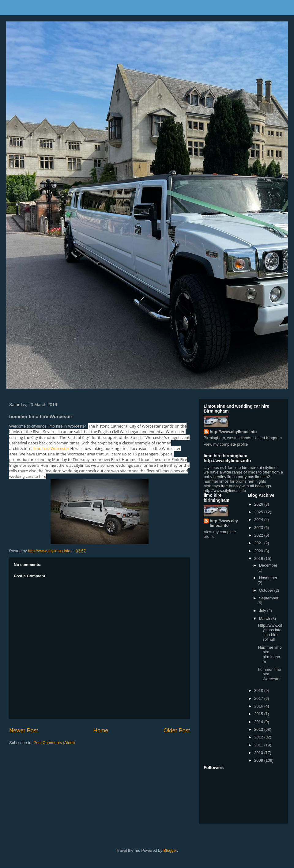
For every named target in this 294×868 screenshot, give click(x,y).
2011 (259, 745)
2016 (259, 706)
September (269, 598)
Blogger (170, 850)
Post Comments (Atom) (54, 743)
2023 (259, 528)
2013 (259, 729)
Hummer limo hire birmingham (270, 655)
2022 (259, 535)
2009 (259, 760)
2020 (259, 551)
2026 (259, 504)
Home (101, 730)
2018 (259, 691)
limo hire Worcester (51, 448)
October (267, 590)
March (265, 619)
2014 (259, 722)
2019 (259, 559)
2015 (259, 714)
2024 (259, 520)
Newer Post (24, 730)
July (263, 611)
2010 (259, 753)
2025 (259, 512)
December (268, 565)
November (268, 578)
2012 (259, 737)
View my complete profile (226, 444)
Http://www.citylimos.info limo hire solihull (270, 632)
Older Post (177, 730)
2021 (259, 543)
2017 (259, 698)
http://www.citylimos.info (233, 432)
